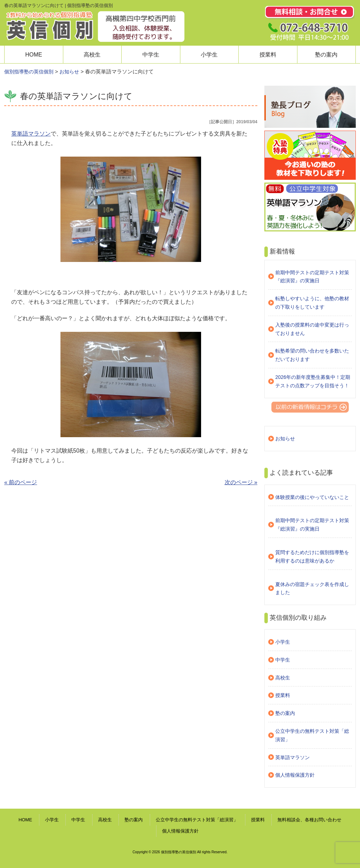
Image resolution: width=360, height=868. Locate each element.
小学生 (209, 55)
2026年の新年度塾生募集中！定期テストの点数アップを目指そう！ (313, 381)
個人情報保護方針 (295, 775)
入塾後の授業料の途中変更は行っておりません (312, 329)
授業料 (268, 55)
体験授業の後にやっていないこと (312, 497)
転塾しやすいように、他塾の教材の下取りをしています (312, 303)
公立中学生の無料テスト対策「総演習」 (312, 735)
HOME (34, 55)
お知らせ (285, 439)
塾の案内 (326, 55)
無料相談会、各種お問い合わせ (309, 820)
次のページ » (241, 482)
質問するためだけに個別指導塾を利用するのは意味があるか (312, 557)
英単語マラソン (31, 134)
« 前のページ (21, 482)
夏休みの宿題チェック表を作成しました (312, 588)
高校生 (92, 55)
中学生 (151, 55)
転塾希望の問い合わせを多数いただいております (312, 355)
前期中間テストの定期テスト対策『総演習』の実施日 (312, 277)
